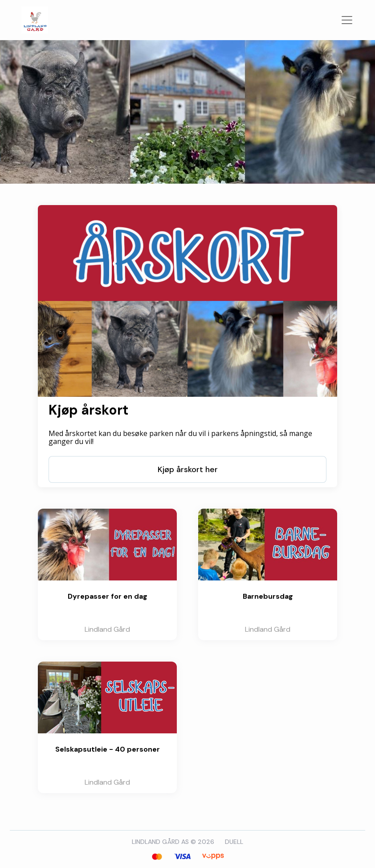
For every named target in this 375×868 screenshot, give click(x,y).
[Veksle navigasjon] (347, 20)
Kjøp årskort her (188, 469)
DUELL (234, 842)
